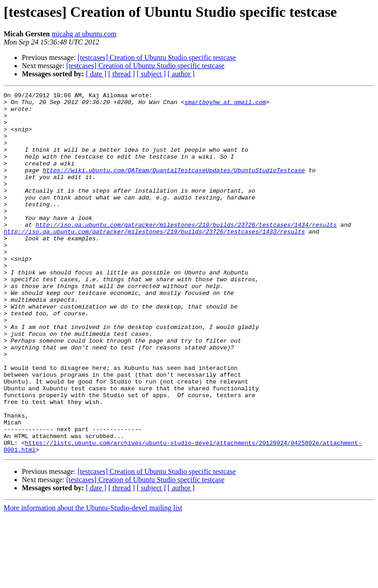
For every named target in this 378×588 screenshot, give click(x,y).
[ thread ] (122, 74)
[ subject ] (151, 74)
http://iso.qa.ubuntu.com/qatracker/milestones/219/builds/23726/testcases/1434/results (186, 252)
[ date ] (96, 74)
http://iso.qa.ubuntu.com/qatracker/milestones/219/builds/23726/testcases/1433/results (154, 260)
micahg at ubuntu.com (84, 34)
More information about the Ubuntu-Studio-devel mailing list (93, 580)
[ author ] (181, 74)
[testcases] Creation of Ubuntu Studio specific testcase (157, 57)
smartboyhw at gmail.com (225, 105)
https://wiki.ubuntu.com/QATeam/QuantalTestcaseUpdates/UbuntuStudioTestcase (174, 186)
